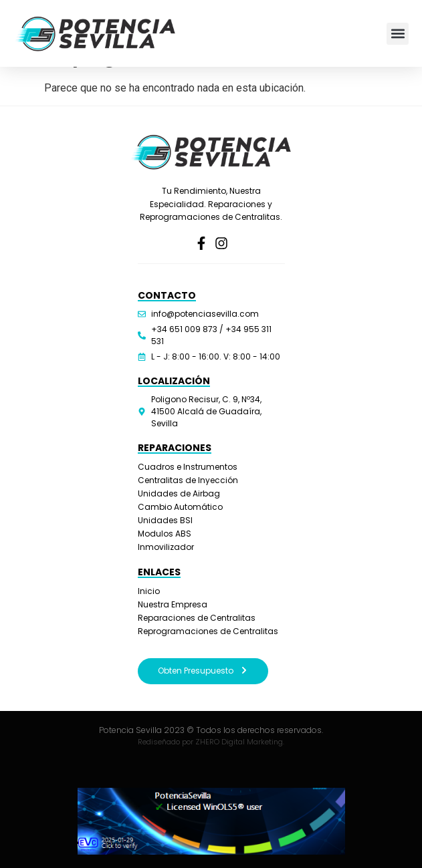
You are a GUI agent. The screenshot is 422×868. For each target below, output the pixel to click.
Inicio (149, 591)
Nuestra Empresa (173, 604)
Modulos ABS (165, 534)
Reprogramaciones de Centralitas (208, 631)
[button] (398, 34)
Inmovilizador (166, 547)
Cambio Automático (180, 507)
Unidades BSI (165, 520)
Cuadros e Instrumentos (188, 467)
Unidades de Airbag (179, 493)
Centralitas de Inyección (188, 480)
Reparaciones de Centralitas (197, 618)
